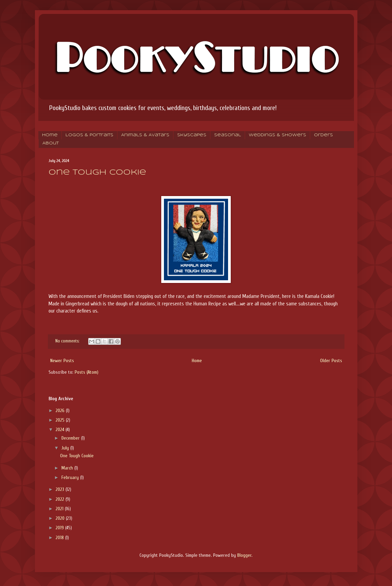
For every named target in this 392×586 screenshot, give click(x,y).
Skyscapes (192, 135)
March (68, 468)
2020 (61, 518)
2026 (61, 411)
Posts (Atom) (87, 372)
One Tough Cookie (97, 173)
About (51, 143)
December (71, 438)
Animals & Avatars (145, 135)
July (66, 448)
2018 (60, 538)
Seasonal (228, 135)
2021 (60, 509)
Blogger (244, 555)
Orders (323, 135)
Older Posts (331, 361)
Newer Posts (62, 361)
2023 (61, 489)
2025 (61, 420)
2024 (61, 430)
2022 (61, 499)
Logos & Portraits (89, 135)
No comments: (68, 341)
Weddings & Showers (277, 135)
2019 (60, 528)
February (71, 477)
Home (50, 135)
